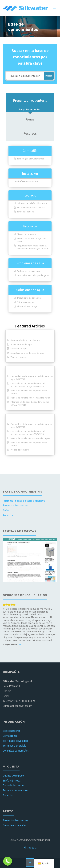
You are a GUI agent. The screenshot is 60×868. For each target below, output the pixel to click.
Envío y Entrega (12, 781)
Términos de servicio (14, 746)
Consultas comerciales (16, 751)
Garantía (8, 795)
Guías (6, 510)
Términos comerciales (15, 790)
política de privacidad (15, 741)
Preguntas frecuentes (15, 505)
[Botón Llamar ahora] (8, 861)
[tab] (30, 103)
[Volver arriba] (30, 862)
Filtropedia (30, 848)
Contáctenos (10, 736)
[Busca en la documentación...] (25, 76)
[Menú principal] (54, 8)
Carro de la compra (14, 785)
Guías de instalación (14, 825)
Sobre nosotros (12, 731)
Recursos (8, 515)
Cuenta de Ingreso (13, 776)
